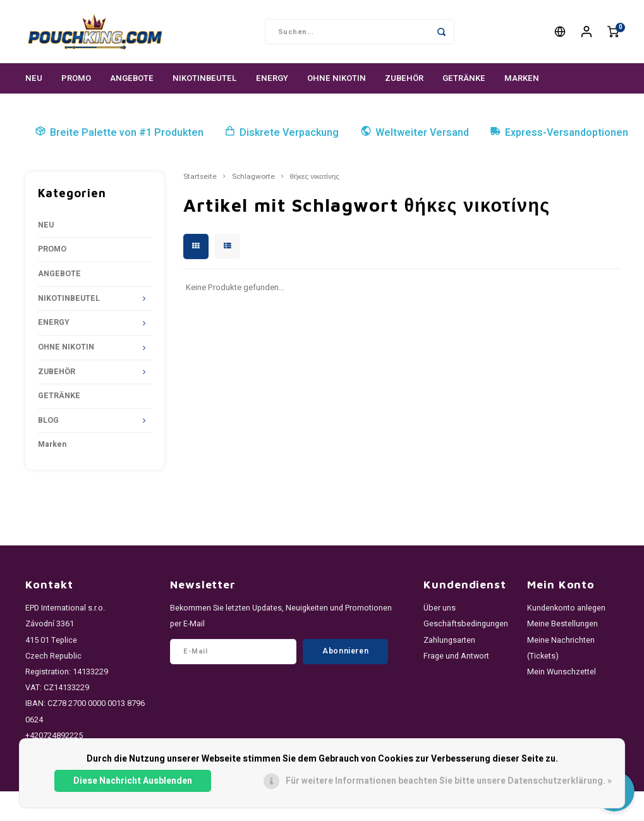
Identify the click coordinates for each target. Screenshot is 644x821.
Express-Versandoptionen (559, 133)
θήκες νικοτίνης (315, 177)
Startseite (200, 177)
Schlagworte (253, 177)
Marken (522, 78)
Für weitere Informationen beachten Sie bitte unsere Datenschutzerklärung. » (449, 781)
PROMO (76, 78)
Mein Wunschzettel (562, 672)
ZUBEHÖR (404, 78)
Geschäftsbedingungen (466, 624)
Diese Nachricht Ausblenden (133, 781)
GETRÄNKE (464, 78)
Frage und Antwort (456, 656)
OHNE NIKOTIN (337, 78)
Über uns (440, 608)
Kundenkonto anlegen (566, 608)
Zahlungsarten (449, 640)
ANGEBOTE (132, 78)
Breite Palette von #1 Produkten (119, 133)
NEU (34, 78)
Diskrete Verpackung (282, 133)
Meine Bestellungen (562, 624)
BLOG (48, 420)
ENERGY (272, 78)
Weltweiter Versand (415, 133)
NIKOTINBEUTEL (205, 78)
